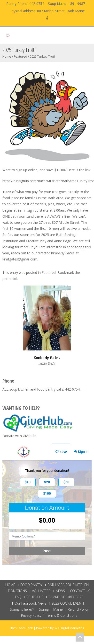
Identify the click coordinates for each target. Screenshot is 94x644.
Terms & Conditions (62, 616)
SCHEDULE (35, 597)
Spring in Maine (51, 609)
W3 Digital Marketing (69, 628)
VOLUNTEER (41, 591)
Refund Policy (78, 609)
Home (7, 56)
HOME (10, 585)
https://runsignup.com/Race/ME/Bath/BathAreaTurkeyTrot (48, 181)
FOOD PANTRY (31, 585)
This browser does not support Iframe (47, 504)
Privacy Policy (31, 616)
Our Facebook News (30, 603)
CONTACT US (80, 591)
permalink (10, 279)
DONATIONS (17, 591)
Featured (20, 56)
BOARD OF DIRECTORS (66, 597)
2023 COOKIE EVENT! (68, 603)
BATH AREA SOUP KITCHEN (68, 585)
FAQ (18, 597)
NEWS (60, 591)
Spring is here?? (22, 609)
